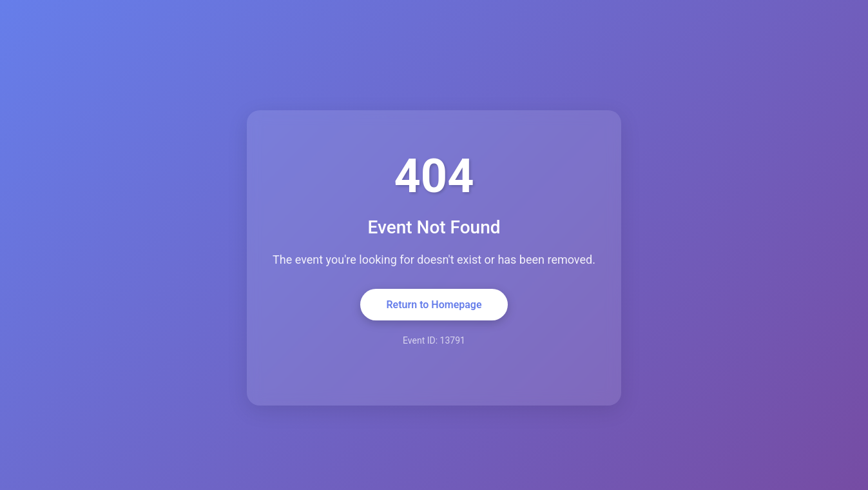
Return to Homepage (434, 305)
